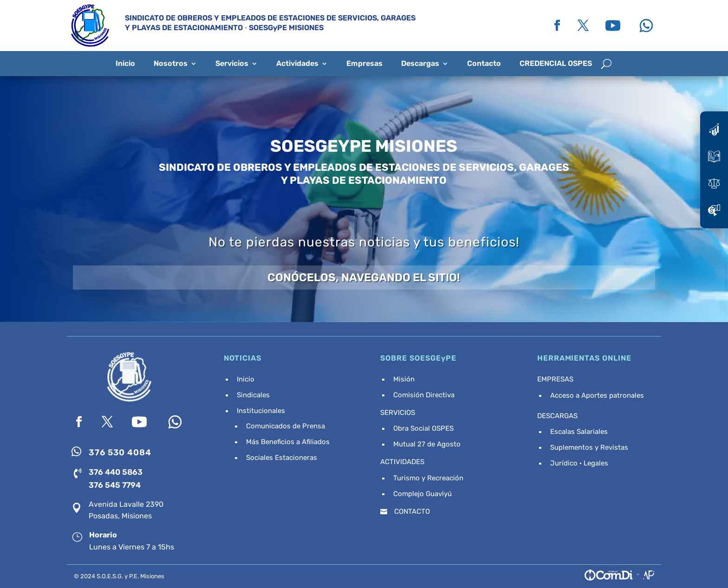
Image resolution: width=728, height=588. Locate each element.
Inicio (125, 63)
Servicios (232, 63)
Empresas (364, 63)
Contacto (484, 63)
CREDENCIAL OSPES (556, 63)
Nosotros (171, 63)
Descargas (420, 63)
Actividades (297, 63)
